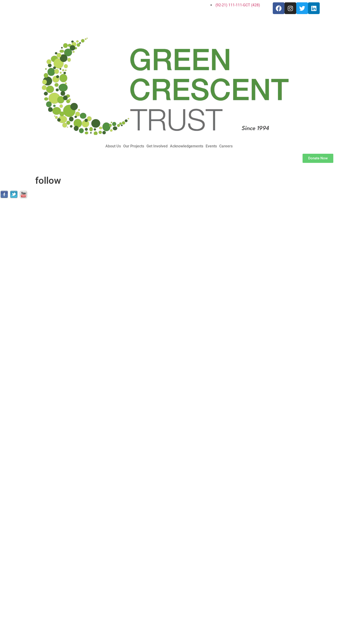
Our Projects (134, 146)
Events (211, 146)
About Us (113, 146)
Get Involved (157, 146)
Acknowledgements (187, 146)
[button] (114, 146)
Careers (226, 146)
